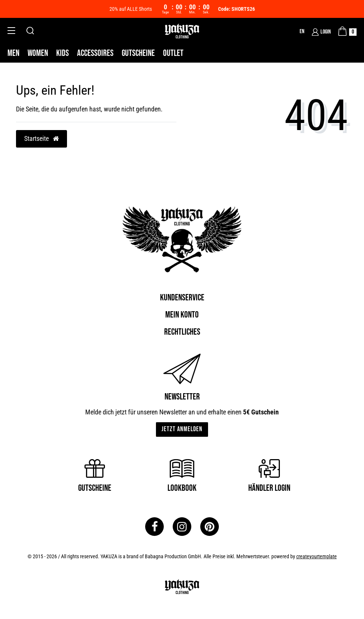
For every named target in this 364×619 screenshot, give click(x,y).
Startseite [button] (41, 139)
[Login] (321, 32)
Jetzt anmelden (182, 429)
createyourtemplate (317, 556)
